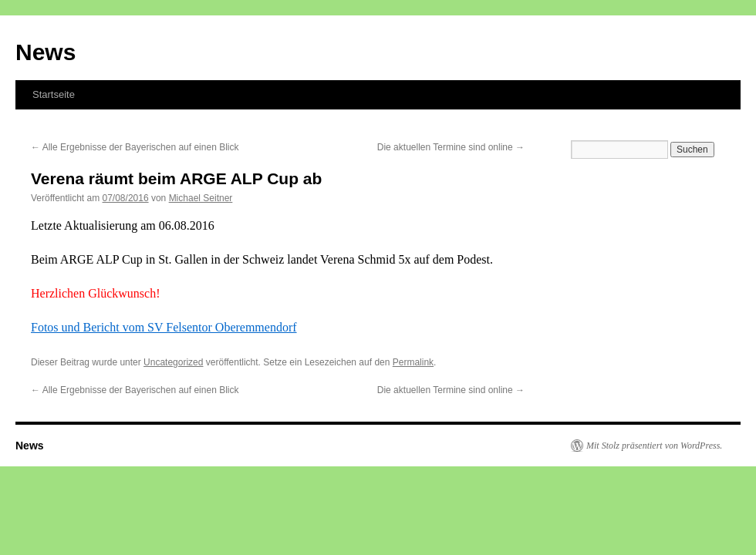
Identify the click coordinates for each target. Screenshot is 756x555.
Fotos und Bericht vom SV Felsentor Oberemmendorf (164, 327)
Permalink (413, 362)
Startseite (54, 94)
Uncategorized (173, 362)
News (46, 52)
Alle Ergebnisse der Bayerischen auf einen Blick (135, 147)
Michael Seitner (201, 198)
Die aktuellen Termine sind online (451, 147)
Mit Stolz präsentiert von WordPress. (654, 446)
